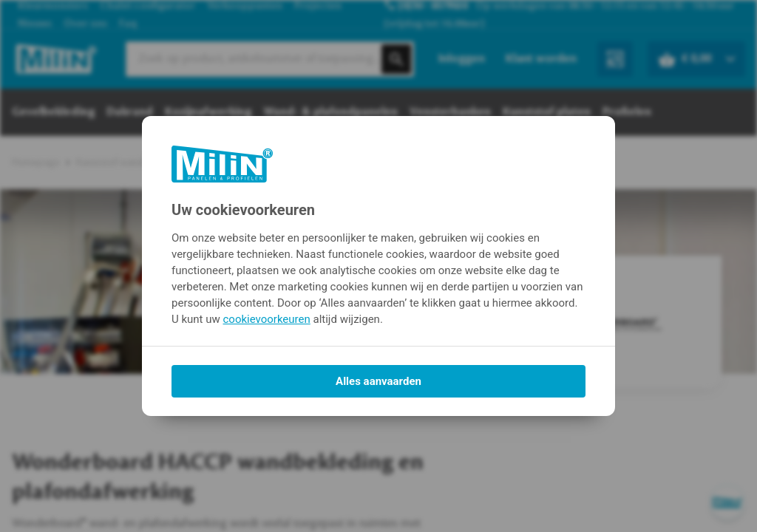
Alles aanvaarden (378, 381)
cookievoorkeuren (267, 319)
